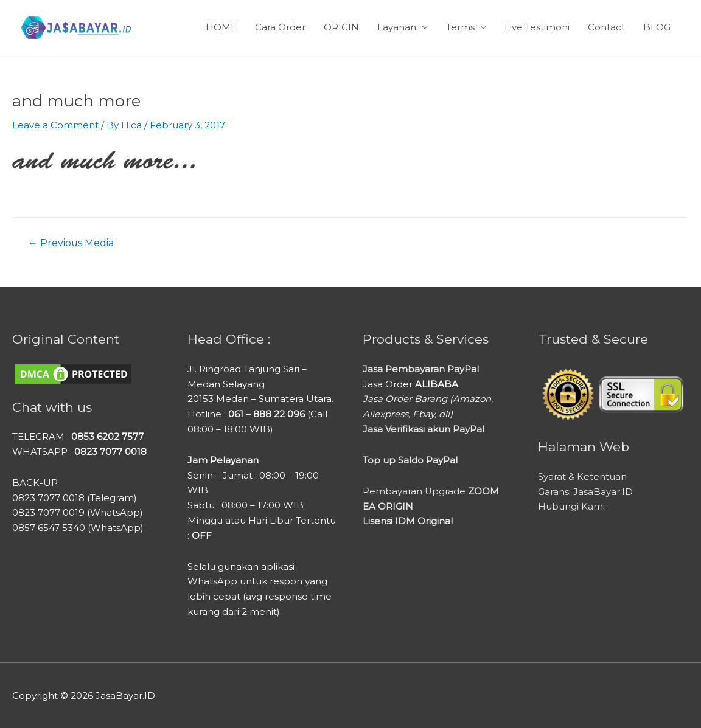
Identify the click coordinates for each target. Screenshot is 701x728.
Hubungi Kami (571, 506)
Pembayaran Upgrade (431, 491)
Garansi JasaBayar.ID (585, 491)
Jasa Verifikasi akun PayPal (424, 428)
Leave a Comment (55, 125)
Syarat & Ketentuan (582, 477)
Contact (606, 27)
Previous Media (71, 243)
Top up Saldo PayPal (410, 459)
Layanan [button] (397, 27)
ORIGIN (341, 27)
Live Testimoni (537, 27)
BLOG (657, 27)
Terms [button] (460, 27)
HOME (221, 27)
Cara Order (280, 27)
